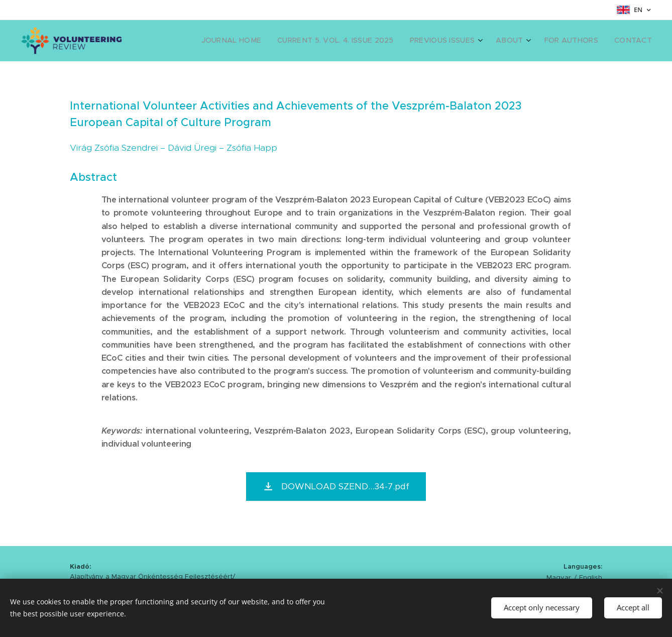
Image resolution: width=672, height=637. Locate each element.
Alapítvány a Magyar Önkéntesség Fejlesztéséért (151, 576)
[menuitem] (260, 41)
